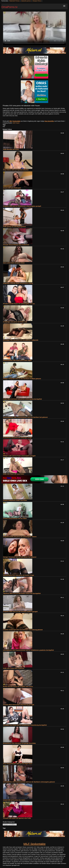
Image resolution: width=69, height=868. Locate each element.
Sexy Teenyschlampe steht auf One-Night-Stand (18, 764)
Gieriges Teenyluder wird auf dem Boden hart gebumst (20, 557)
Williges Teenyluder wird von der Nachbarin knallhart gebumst (22, 379)
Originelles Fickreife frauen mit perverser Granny (18, 283)
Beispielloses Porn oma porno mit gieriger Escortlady (19, 743)
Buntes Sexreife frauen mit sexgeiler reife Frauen (18, 687)
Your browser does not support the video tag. (34, 28)
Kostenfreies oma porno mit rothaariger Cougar (18, 438)
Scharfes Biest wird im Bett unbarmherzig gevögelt (19, 705)
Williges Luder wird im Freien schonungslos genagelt (19, 456)
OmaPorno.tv (9, 7)
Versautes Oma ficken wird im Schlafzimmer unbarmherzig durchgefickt (25, 725)
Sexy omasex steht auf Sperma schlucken (16, 170)
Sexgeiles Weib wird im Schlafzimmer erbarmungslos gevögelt (22, 206)
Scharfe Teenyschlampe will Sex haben (15, 518)
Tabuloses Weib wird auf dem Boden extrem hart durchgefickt (22, 593)
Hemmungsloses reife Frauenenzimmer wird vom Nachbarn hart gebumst (25, 417)
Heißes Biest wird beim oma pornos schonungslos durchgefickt (22, 399)
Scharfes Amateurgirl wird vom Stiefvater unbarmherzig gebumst (23, 630)
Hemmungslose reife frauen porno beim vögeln (17, 360)
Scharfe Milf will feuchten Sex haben (14, 800)
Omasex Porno (37, 1)
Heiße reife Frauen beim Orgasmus (14, 668)
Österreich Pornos (14, 1)
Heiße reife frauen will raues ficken (14, 474)
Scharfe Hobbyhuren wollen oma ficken (15, 500)
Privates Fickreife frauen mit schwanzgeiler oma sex (19, 304)
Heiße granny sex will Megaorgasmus (14, 227)
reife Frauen (16, 123)
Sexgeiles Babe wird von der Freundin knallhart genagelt (20, 612)
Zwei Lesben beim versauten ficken (14, 263)
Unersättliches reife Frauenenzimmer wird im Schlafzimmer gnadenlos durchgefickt (28, 650)
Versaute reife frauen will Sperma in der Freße (17, 818)
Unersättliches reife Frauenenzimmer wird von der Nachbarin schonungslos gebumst (29, 782)
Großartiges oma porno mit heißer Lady (15, 322)
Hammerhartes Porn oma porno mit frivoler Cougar (19, 575)
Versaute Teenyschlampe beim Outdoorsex (16, 245)
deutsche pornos (26, 1)
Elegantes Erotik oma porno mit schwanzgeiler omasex (20, 537)
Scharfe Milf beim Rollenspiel (12, 188)
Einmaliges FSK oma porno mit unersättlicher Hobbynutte (21, 340)
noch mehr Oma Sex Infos (10, 116)
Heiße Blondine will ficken (11, 149)
